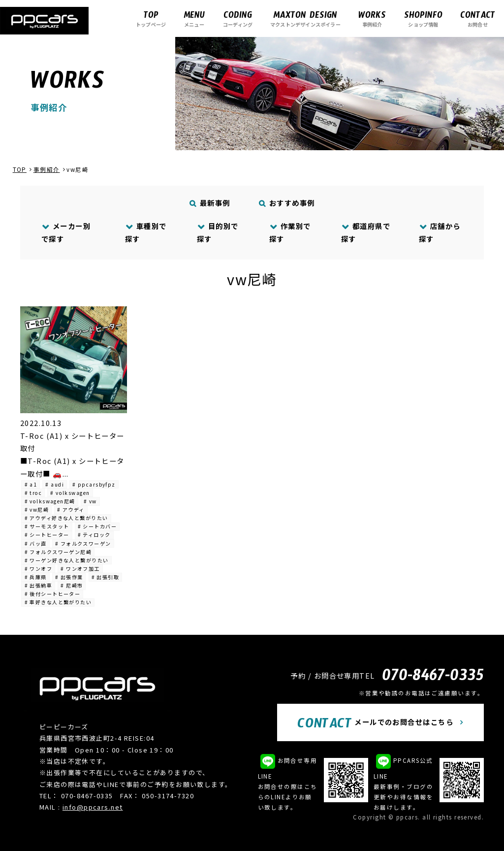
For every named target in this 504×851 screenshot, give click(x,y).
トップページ (151, 18)
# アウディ (71, 509)
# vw (90, 501)
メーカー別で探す (66, 232)
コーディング (238, 18)
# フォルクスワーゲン (83, 543)
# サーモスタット (47, 526)
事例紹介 (372, 18)
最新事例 (210, 203)
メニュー (194, 18)
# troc (33, 493)
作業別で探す (290, 232)
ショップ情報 (423, 18)
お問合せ (478, 18)
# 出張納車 (39, 585)
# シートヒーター (47, 535)
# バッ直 (36, 543)
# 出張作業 (69, 577)
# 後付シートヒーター (53, 594)
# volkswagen (70, 493)
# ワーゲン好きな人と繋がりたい (67, 560)
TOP (20, 169)
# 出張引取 (106, 577)
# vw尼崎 (37, 509)
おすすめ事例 (287, 203)
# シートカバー (97, 526)
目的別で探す (218, 232)
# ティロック (94, 535)
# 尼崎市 (72, 585)
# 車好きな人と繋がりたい (58, 602)
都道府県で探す (366, 232)
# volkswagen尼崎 (50, 501)
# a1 (31, 484)
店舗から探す (440, 232)
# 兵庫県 (36, 577)
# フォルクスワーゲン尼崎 (58, 552)
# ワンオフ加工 (80, 569)
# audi (55, 484)
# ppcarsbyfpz (94, 484)
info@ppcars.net (93, 807)
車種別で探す (146, 232)
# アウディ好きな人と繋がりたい (66, 518)
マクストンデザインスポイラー (305, 18)
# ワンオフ (39, 569)
